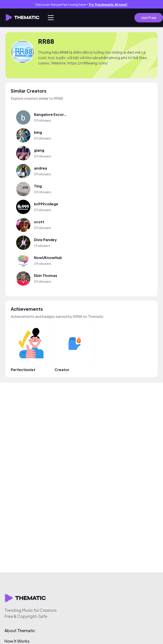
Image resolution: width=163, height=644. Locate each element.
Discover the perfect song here (81, 4)
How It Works (17, 641)
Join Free (149, 18)
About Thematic (20, 631)
